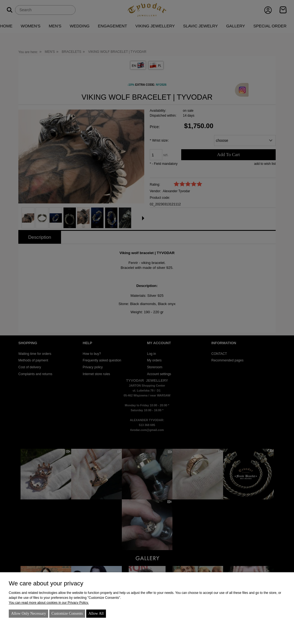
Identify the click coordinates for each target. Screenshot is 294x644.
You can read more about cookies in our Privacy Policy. (49, 603)
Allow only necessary (28, 613)
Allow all (96, 613)
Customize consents (67, 613)
